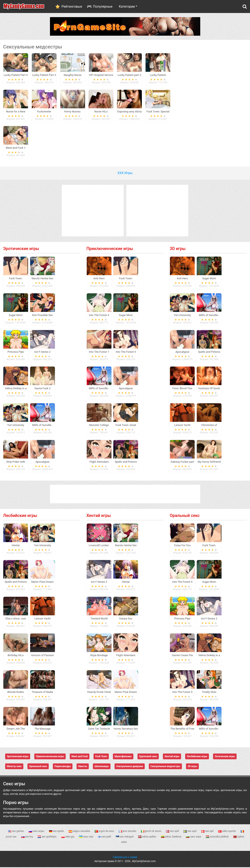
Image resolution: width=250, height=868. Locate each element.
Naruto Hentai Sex (42, 279)
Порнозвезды (63, 767)
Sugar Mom (16, 316)
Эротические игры (21, 249)
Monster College (99, 426)
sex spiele (57, 832)
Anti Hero (99, 279)
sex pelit (105, 837)
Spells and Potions (126, 462)
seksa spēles (148, 837)
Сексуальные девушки (130, 767)
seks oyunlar (227, 832)
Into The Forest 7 (99, 352)
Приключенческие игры (110, 249)
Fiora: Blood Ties (182, 389)
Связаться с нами (125, 858)
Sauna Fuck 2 (43, 389)
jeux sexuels (128, 832)
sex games (16, 832)
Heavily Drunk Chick (99, 693)
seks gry (68, 837)
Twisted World (99, 619)
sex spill (173, 832)
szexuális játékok (217, 837)
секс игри (194, 837)
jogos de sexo (105, 832)
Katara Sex (126, 619)
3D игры (178, 249)
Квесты (83, 767)
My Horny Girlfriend (209, 462)
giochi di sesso (152, 832)
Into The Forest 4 (99, 316)
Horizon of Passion (43, 656)
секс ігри (86, 837)
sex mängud (125, 837)
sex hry (27, 837)
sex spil (208, 832)
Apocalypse (42, 462)
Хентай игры (99, 516)
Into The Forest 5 (126, 352)
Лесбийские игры (20, 516)
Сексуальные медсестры (165, 767)
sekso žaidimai (172, 837)
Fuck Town (101, 757)
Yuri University (16, 426)
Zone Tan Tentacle (99, 729)
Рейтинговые (72, 6)
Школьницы (102, 767)
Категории (127, 6)
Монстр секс (14, 767)
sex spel (190, 832)
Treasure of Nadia (42, 693)
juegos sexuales (80, 832)
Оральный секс (185, 516)
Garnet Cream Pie (182, 656)
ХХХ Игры (125, 174)
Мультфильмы (123, 757)
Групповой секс (148, 757)
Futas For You (182, 546)
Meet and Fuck (80, 757)
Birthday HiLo (16, 656)
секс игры (37, 832)
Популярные (103, 6)
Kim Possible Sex (43, 316)
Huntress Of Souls (209, 389)
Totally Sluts (209, 693)
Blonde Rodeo (16, 693)
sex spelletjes (47, 837)
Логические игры (225, 757)
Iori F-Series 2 (42, 352)
